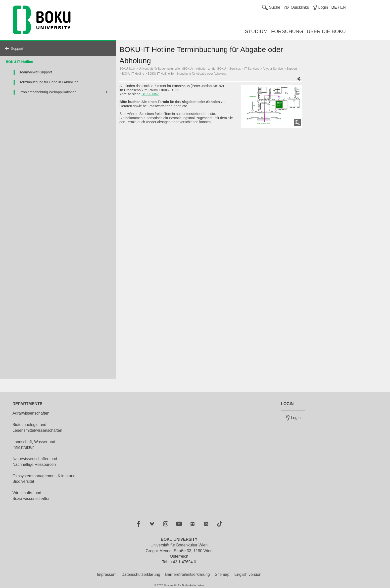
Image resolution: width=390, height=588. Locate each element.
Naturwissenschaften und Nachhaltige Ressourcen (35, 462)
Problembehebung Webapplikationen (48, 92)
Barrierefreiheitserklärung (188, 574)
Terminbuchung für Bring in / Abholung (49, 82)
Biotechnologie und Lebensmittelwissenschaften (37, 428)
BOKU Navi (150, 94)
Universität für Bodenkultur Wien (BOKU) (166, 69)
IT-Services (252, 69)
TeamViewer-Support (36, 72)
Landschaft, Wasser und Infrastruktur (34, 445)
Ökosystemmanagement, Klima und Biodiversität (44, 479)
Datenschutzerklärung (141, 574)
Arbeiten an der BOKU (211, 69)
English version (248, 574)
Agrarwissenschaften (31, 413)
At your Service (273, 69)
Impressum (107, 574)
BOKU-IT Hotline (19, 62)
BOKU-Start (127, 69)
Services (235, 69)
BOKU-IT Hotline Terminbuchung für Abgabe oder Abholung (187, 74)
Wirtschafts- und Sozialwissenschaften (31, 496)
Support (17, 49)
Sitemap (222, 574)
